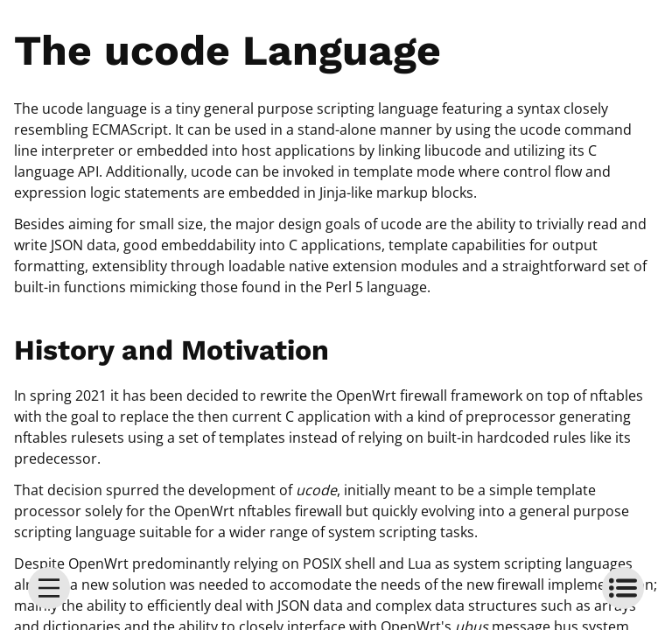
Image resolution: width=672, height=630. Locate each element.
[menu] (49, 588)
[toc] (623, 588)
